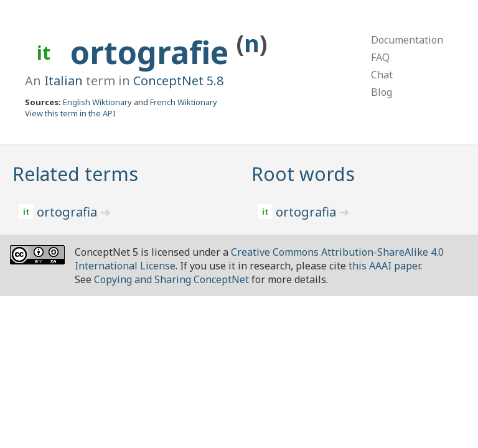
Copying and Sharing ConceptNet (171, 279)
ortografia (68, 212)
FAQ (380, 57)
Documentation (407, 40)
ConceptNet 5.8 (178, 81)
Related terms (75, 174)
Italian (63, 81)
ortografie (153, 52)
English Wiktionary (97, 102)
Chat (382, 75)
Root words (303, 174)
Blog (382, 92)
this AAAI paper (384, 266)
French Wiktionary (184, 102)
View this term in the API (70, 113)
